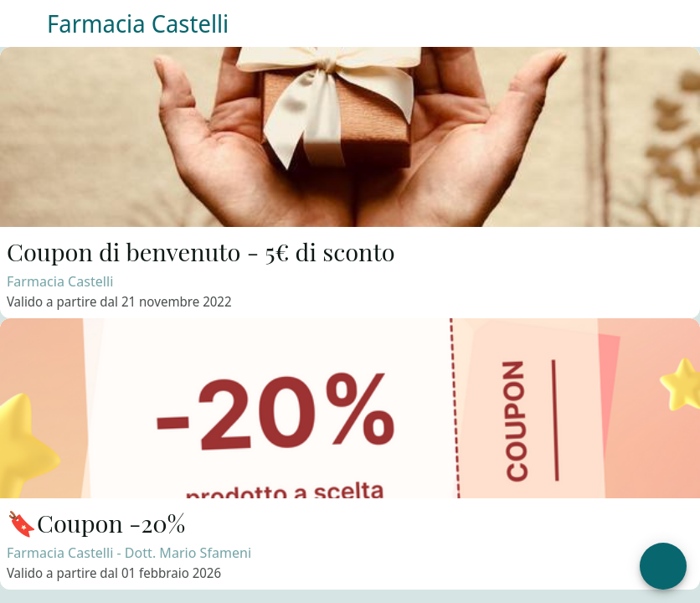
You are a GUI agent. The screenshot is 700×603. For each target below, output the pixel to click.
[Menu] (23, 23)
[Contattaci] (633, 23)
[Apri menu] (663, 566)
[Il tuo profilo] (677, 23)
